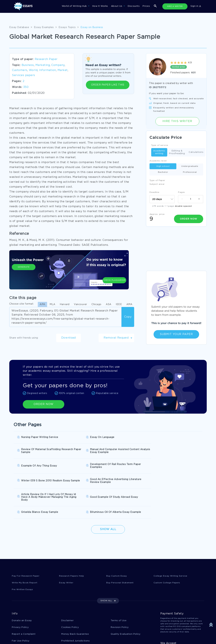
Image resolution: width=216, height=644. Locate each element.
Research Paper (46, 59)
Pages (181, 192)
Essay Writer (67, 549)
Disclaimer (67, 587)
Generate (24, 274)
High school (163, 166)
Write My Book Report (25, 549)
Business (28, 65)
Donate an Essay (22, 587)
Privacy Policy (20, 594)
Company (58, 65)
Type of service (160, 145)
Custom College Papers (168, 549)
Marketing (43, 65)
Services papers (24, 75)
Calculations (196, 152)
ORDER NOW (44, 404)
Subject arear (157, 184)
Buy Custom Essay (117, 542)
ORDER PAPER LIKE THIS (108, 85)
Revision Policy (120, 594)
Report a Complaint (24, 601)
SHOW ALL (106, 568)
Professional (190, 172)
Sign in (196, 6)
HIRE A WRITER (175, 6)
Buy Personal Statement (121, 549)
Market (63, 70)
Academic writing (159, 152)
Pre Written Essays (23, 556)
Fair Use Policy (21, 608)
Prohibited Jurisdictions (75, 608)
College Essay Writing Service (171, 542)
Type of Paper (157, 180)
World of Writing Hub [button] (75, 6)
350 (26, 87)
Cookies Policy (70, 594)
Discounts (134, 6)
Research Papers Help (72, 542)
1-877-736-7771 (23, 634)
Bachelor (163, 172)
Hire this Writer (177, 121)
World (33, 70)
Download (69, 338)
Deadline (154, 192)
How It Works (100, 6)
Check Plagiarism (114, 272)
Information (48, 70)
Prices (146, 6)
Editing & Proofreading (177, 152)
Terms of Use (119, 587)
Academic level (158, 161)
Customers (20, 70)
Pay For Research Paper (26, 542)
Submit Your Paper (176, 334)
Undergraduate (190, 166)
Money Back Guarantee (75, 601)
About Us (117, 6)
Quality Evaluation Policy (126, 601)
